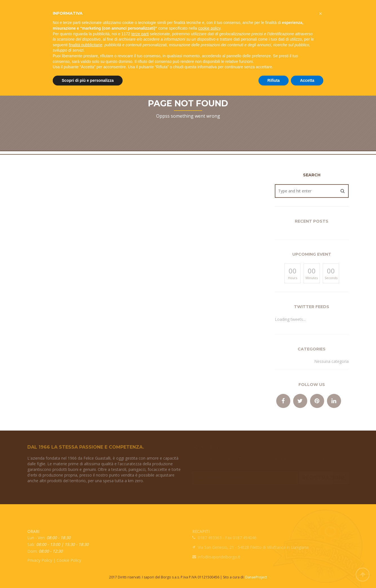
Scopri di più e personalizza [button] (88, 80)
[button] (320, 14)
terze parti (140, 34)
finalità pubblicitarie (86, 45)
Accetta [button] (307, 80)
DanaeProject (256, 577)
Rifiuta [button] (274, 80)
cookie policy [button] (209, 28)
